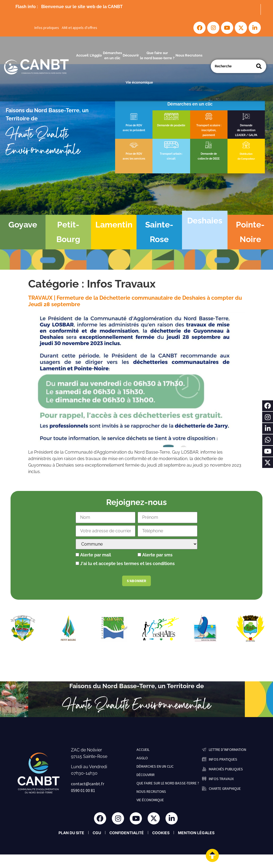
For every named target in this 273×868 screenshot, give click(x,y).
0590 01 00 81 (83, 790)
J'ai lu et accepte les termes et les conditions (127, 564)
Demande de (209, 154)
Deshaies (205, 221)
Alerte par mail (93, 555)
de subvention (246, 130)
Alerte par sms (155, 555)
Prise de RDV (134, 125)
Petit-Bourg (68, 232)
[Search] (259, 66)
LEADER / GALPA (246, 135)
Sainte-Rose (159, 232)
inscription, (209, 130)
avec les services (134, 159)
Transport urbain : (171, 154)
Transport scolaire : (209, 125)
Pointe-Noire (250, 232)
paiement (209, 135)
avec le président (134, 130)
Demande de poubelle (171, 125)
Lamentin (114, 225)
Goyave (23, 225)
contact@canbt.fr (88, 784)
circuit (171, 159)
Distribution (246, 154)
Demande (246, 125)
